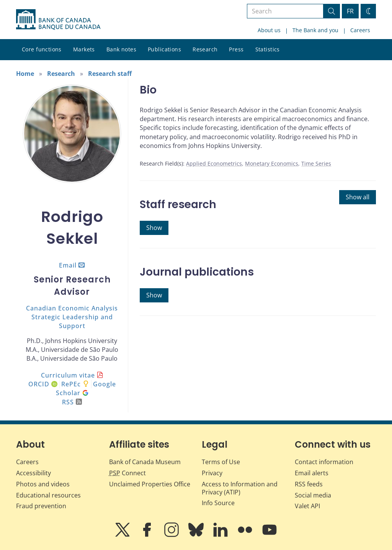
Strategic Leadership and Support (72, 321)
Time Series (316, 163)
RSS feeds (309, 484)
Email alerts (312, 473)
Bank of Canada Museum (145, 462)
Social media (313, 495)
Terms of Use (221, 462)
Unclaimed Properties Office (150, 484)
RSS (72, 402)
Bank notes (121, 49)
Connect (127, 473)
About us (269, 30)
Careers (360, 30)
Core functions (42, 49)
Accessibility (33, 473)
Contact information (324, 462)
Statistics (268, 49)
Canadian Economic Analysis (72, 308)
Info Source (218, 503)
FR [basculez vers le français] (350, 11)
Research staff (110, 74)
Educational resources (48, 495)
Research (205, 49)
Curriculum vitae (68, 375)
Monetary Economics (272, 163)
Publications (164, 49)
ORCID (43, 384)
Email (68, 265)
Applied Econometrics (214, 163)
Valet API (307, 506)
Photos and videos (43, 484)
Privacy (212, 473)
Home (25, 74)
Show (154, 228)
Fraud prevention (41, 506)
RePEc (71, 384)
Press (236, 49)
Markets (84, 49)
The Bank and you (315, 30)
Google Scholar (86, 388)
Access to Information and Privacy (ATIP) (240, 488)
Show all (358, 197)
